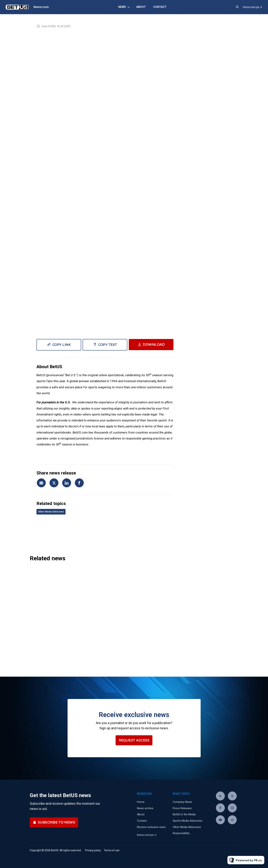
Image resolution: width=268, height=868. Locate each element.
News (122, 7)
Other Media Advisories (51, 512)
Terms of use (112, 850)
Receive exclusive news (151, 827)
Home (141, 802)
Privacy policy (93, 850)
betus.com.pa (251, 7)
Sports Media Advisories (188, 821)
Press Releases (182, 808)
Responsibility (181, 833)
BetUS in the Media (184, 814)
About (141, 7)
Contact (160, 7)
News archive (145, 808)
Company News (182, 802)
